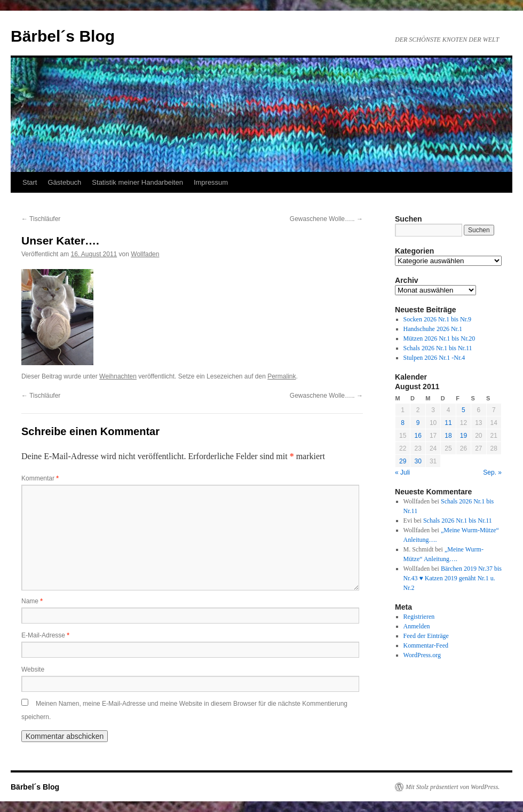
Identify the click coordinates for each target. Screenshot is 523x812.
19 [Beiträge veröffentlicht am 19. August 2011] (463, 436)
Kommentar (40, 478)
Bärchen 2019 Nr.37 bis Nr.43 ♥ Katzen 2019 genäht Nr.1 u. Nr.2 (453, 578)
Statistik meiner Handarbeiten (137, 182)
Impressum (211, 182)
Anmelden (417, 626)
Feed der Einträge (426, 636)
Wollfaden (145, 254)
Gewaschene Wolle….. (326, 219)
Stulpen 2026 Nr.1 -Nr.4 (434, 358)
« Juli (402, 472)
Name (32, 601)
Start (30, 182)
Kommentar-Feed (426, 645)
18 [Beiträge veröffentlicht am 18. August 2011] (448, 436)
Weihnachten (118, 376)
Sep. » (492, 472)
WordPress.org (422, 655)
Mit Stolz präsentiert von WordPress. (453, 787)
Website (33, 669)
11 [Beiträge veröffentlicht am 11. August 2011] (448, 423)
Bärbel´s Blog (63, 36)
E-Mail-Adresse (45, 635)
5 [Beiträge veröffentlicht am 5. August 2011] (463, 410)
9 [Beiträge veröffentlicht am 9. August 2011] (418, 423)
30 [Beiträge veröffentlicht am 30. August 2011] (418, 461)
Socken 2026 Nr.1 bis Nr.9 (437, 319)
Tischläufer (41, 219)
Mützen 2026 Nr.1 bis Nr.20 (439, 338)
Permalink (282, 376)
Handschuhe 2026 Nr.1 (433, 329)
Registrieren (419, 617)
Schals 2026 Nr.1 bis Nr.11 (438, 348)
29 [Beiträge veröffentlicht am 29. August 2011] (403, 461)
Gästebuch (64, 182)
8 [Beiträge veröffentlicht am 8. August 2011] (403, 423)
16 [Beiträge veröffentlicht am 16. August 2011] (418, 436)
